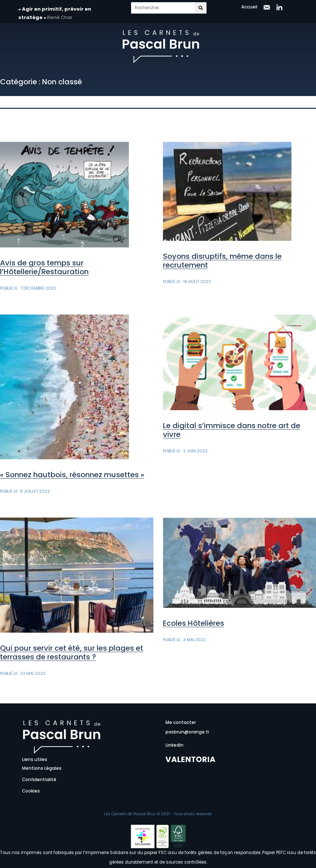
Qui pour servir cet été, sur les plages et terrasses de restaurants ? (72, 652)
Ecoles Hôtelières (194, 623)
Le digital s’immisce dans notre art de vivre (232, 430)
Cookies (31, 791)
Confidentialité (39, 780)
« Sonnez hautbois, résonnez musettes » (72, 475)
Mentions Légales (42, 768)
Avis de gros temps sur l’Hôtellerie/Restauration (44, 267)
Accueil (249, 7)
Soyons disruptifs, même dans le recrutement (222, 261)
